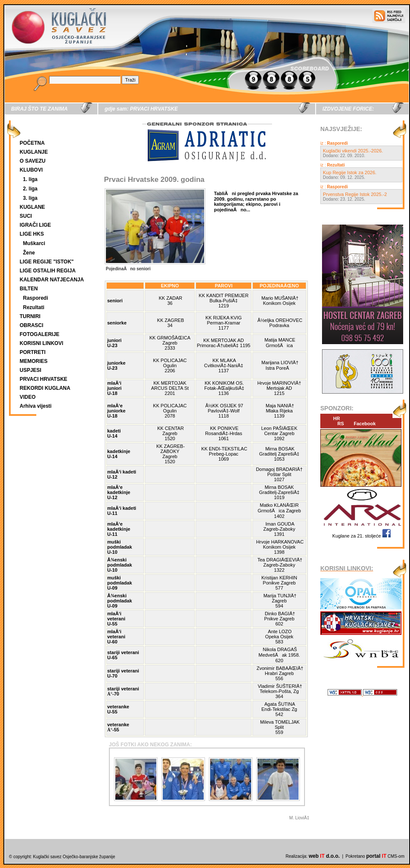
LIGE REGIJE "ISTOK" (47, 262)
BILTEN (29, 289)
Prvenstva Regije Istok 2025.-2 (355, 194)
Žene (29, 253)
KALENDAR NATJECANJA (52, 280)
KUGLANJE (34, 152)
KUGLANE (32, 207)
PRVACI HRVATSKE (44, 379)
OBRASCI (31, 325)
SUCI (26, 216)
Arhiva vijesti (36, 406)
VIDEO (28, 397)
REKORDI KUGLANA (45, 388)
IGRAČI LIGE (35, 225)
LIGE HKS (32, 234)
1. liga (30, 179)
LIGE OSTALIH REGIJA (48, 271)
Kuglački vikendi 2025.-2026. (353, 151)
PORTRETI (33, 352)
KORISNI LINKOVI (41, 343)
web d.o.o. (324, 856)
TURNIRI (30, 316)
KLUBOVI (31, 170)
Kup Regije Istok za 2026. (350, 172)
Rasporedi (36, 298)
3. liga (30, 198)
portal (376, 856)
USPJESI (31, 370)
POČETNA (32, 143)
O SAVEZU (32, 161)
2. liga (30, 189)
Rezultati (34, 307)
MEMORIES (34, 361)
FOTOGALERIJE (40, 334)
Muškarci (34, 243)
